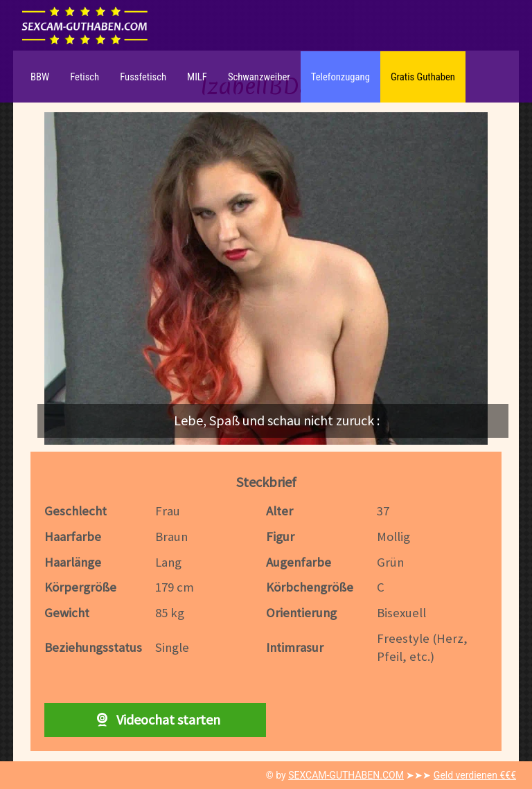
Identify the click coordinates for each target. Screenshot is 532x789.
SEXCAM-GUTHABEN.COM (346, 775)
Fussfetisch (143, 77)
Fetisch (85, 77)
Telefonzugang (340, 77)
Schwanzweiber (259, 77)
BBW (40, 77)
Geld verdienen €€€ (475, 775)
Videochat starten (155, 719)
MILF (197, 77)
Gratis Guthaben (423, 77)
